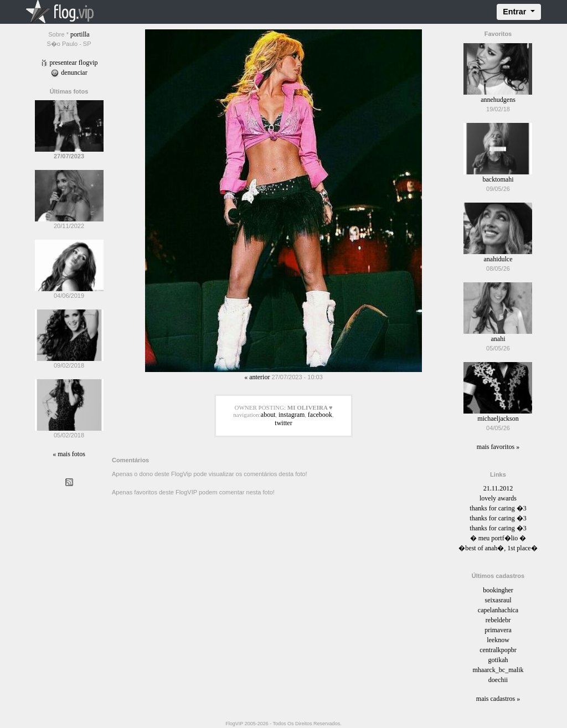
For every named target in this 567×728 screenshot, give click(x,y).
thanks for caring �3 (498, 508)
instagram (292, 415)
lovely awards (498, 498)
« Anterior (257, 377)
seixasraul (498, 600)
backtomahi (498, 179)
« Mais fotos (69, 454)
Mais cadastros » (498, 699)
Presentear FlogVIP (69, 63)
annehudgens (498, 100)
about (268, 415)
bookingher (498, 590)
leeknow (498, 640)
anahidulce (498, 259)
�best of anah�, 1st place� (498, 548)
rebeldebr (498, 620)
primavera (498, 630)
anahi (498, 339)
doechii (498, 680)
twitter (283, 423)
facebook (320, 415)
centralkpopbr (498, 650)
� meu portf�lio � (498, 538)
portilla (80, 34)
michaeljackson (498, 419)
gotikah (498, 660)
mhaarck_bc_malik (498, 670)
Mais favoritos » (498, 447)
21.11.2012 (498, 488)
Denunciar (69, 73)
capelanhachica (498, 610)
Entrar (516, 12)
